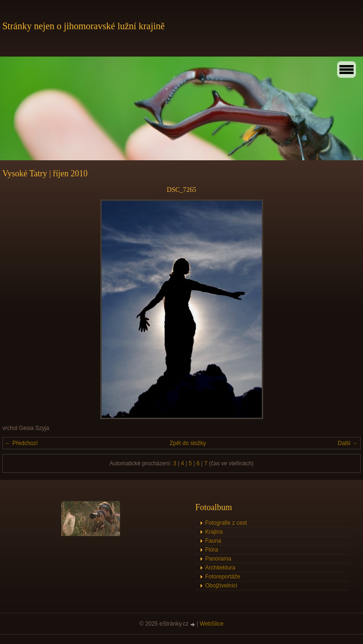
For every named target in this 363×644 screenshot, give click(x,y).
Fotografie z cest (226, 523)
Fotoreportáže (223, 577)
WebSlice (211, 624)
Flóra (212, 550)
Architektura (220, 568)
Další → (348, 443)
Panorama (218, 559)
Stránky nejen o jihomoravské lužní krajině (84, 26)
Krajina (214, 532)
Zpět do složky (188, 443)
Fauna (213, 541)
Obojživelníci (221, 586)
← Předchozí (21, 443)
